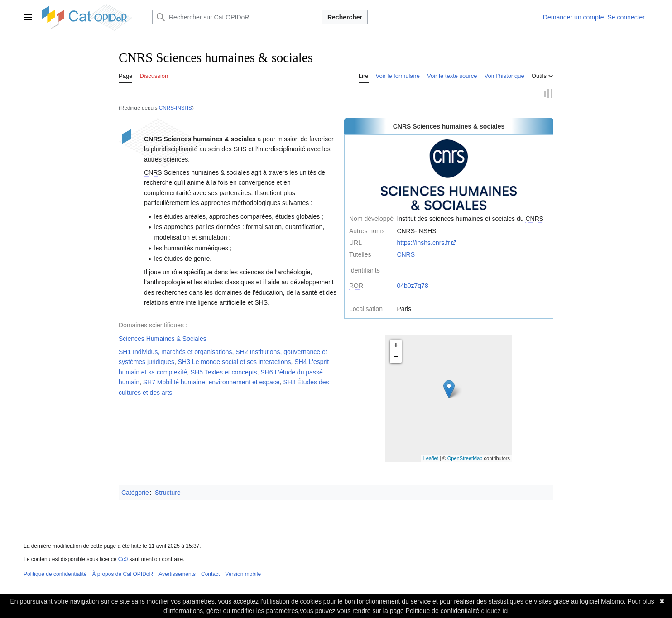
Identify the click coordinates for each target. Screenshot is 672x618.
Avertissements (177, 574)
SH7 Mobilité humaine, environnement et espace (211, 383)
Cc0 (123, 559)
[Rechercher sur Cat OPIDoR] (237, 17)
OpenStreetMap (465, 458)
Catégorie (135, 493)
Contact (210, 574)
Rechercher (345, 17)
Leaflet (431, 458)
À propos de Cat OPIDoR (122, 574)
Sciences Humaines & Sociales (163, 339)
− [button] (396, 358)
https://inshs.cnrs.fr (423, 243)
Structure (168, 493)
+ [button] (396, 346)
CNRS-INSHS (175, 108)
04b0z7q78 (412, 286)
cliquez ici (495, 611)
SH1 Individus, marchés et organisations (175, 352)
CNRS (406, 255)
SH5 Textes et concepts (224, 372)
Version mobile (243, 574)
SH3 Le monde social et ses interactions (235, 362)
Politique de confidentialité (55, 574)
